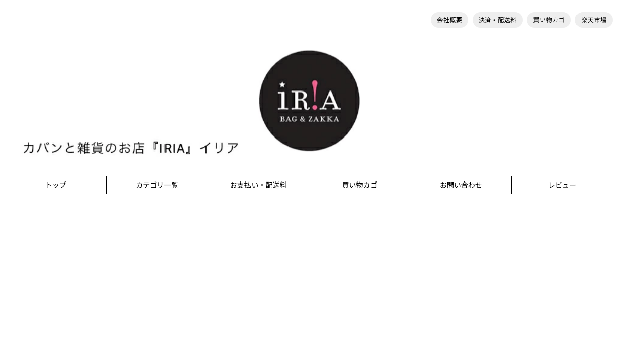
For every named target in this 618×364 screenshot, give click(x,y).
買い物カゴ (549, 20)
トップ (56, 185)
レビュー (562, 185)
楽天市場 (594, 20)
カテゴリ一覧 (157, 185)
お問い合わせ (461, 185)
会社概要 (449, 20)
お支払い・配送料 (258, 185)
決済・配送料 (498, 20)
